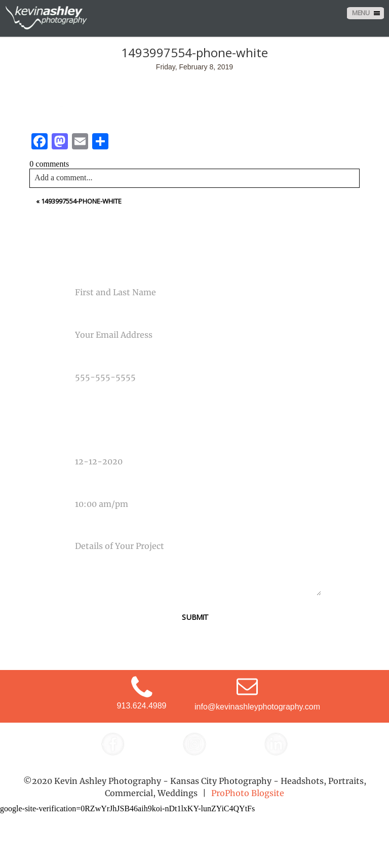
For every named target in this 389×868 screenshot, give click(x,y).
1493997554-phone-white (81, 201)
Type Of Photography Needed (118, 400)
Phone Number (93, 358)
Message (83, 527)
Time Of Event (90, 485)
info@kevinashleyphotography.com (257, 707)
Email (77, 315)
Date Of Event (91, 443)
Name (77, 273)
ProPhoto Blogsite (248, 793)
